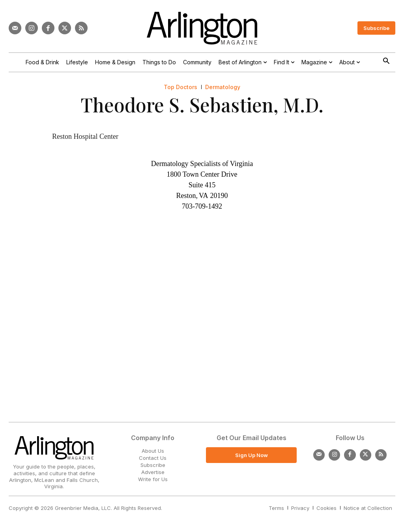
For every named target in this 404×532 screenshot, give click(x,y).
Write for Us (153, 479)
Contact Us (153, 458)
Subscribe (153, 465)
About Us (153, 451)
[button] (386, 62)
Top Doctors (180, 87)
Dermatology (223, 87)
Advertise (153, 472)
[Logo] (202, 28)
